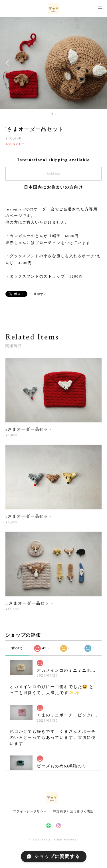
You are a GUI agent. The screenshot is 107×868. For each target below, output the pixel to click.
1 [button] (52, 114)
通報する (41, 294)
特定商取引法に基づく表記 (73, 811)
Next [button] (98, 63)
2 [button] (56, 114)
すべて (17, 648)
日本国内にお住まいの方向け (53, 187)
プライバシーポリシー (30, 811)
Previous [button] (9, 63)
